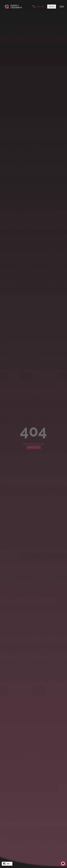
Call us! (52, 7)
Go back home (34, 447)
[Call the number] (38, 7)
